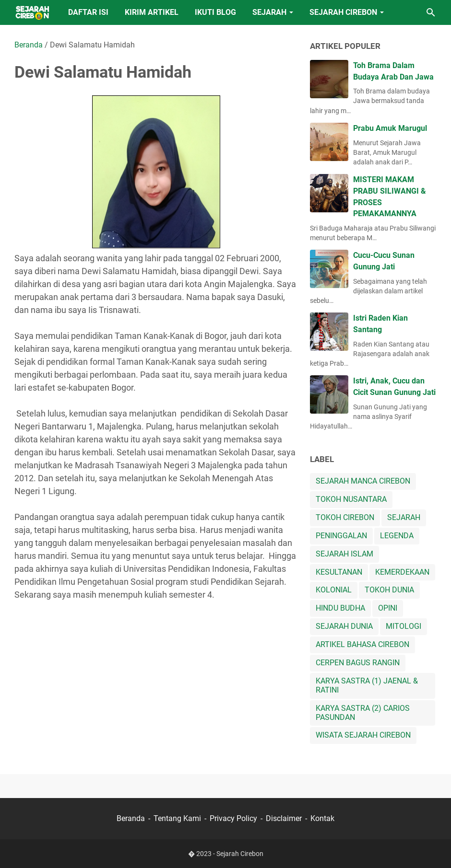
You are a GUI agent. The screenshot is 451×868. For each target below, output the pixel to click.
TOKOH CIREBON (345, 517)
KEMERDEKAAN (402, 572)
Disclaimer (284, 818)
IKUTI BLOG (215, 12)
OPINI (388, 608)
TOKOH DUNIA (389, 590)
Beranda (131, 818)
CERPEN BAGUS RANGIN (358, 663)
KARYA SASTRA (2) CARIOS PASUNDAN (363, 713)
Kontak (322, 818)
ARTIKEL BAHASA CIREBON (362, 644)
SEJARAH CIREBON (343, 12)
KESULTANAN (339, 572)
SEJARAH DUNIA (344, 626)
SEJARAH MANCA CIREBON (363, 481)
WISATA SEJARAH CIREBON (363, 735)
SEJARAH (269, 12)
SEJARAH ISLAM (344, 554)
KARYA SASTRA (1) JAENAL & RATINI (367, 685)
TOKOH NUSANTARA (351, 499)
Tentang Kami (177, 818)
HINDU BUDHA (340, 608)
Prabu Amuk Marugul (390, 128)
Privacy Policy (233, 818)
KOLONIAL (334, 590)
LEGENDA (397, 536)
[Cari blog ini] (431, 12)
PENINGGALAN (341, 536)
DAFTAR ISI (88, 12)
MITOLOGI (404, 626)
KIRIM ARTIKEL (152, 12)
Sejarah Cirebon (240, 854)
